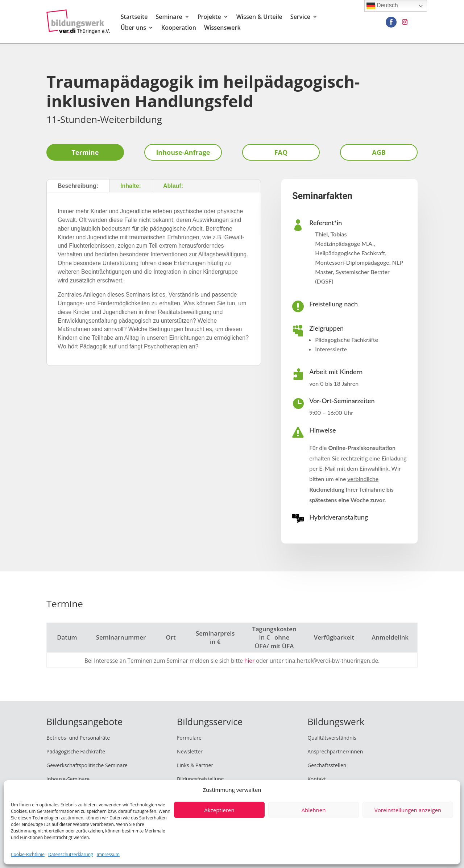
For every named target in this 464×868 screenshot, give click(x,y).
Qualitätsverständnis (332, 738)
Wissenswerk (222, 28)
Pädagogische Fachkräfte (76, 751)
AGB (379, 152)
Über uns (133, 28)
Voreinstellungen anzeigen (408, 810)
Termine (85, 152)
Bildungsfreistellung (200, 779)
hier (249, 661)
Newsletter (190, 751)
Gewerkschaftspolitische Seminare (87, 765)
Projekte (209, 17)
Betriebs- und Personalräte (78, 738)
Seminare (169, 17)
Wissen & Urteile (259, 17)
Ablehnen (314, 810)
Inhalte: (131, 186)
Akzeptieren (219, 810)
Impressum (108, 854)
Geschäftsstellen (327, 765)
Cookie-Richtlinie (28, 854)
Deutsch (382, 6)
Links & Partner (195, 765)
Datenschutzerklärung (71, 854)
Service (300, 17)
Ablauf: (173, 186)
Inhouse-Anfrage (183, 152)
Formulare (189, 738)
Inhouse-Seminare (68, 779)
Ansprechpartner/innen (335, 751)
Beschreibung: (78, 186)
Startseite (134, 17)
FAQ (281, 152)
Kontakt (317, 779)
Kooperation (179, 28)
